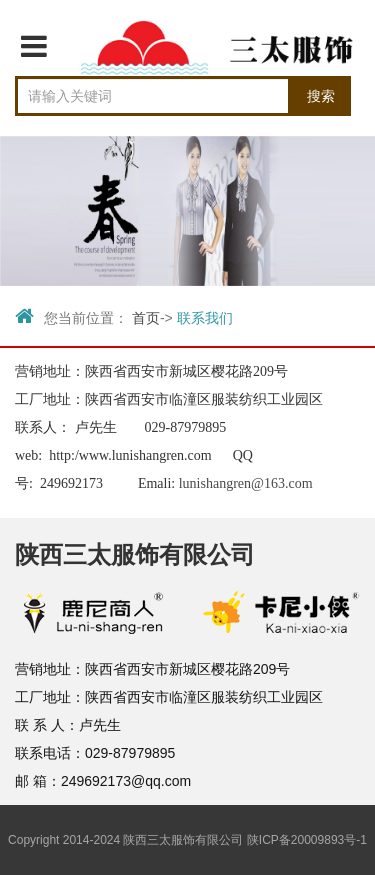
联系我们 (205, 318)
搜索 (321, 96)
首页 (146, 318)
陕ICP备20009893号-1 (307, 840)
